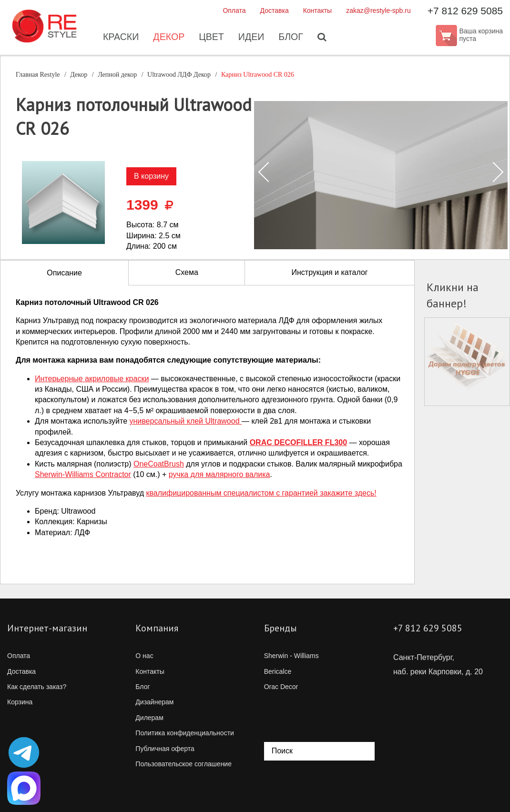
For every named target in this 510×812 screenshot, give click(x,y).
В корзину (151, 176)
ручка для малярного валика (219, 474)
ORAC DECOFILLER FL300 (298, 442)
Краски (119, 38)
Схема (187, 272)
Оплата (234, 10)
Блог (292, 38)
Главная (38, 75)
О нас (144, 656)
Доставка (275, 10)
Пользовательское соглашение (184, 764)
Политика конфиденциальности (185, 733)
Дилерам (149, 718)
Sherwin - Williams (291, 656)
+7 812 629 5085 (465, 11)
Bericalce (278, 671)
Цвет (211, 38)
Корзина (20, 702)
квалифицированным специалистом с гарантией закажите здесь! (261, 493)
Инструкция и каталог (329, 272)
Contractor (83, 474)
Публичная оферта (165, 749)
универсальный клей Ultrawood (186, 421)
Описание (64, 273)
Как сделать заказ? (37, 687)
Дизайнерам (154, 702)
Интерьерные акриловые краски (92, 379)
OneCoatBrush (159, 464)
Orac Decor (281, 687)
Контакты (317, 10)
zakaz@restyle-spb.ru (378, 10)
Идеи (252, 38)
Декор (168, 38)
